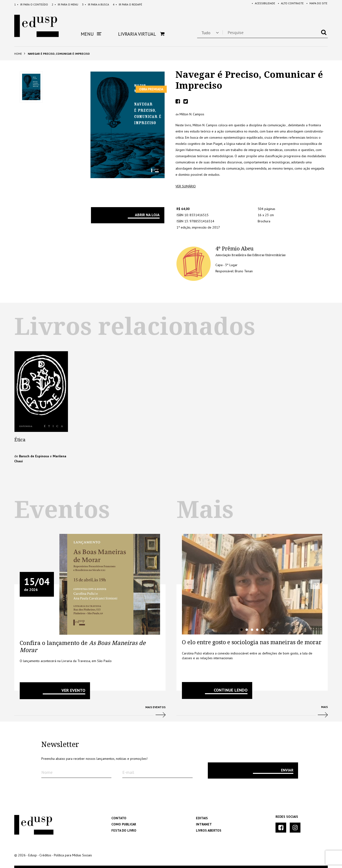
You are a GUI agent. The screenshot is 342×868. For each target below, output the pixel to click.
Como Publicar (124, 824)
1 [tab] (242, 630)
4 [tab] (257, 630)
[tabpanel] (252, 584)
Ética (20, 440)
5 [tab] (262, 630)
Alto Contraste (289, 4)
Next (315, 584)
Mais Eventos (90, 714)
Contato (119, 818)
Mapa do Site (316, 4)
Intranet (204, 824)
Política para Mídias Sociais (73, 855)
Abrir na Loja (147, 215)
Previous (189, 584)
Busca (95, 4)
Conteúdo (31, 4)
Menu (65, 4)
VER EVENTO (73, 690)
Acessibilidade (261, 4)
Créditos (45, 855)
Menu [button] (91, 34)
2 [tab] (247, 630)
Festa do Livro (124, 830)
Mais (252, 713)
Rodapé (127, 4)
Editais (202, 818)
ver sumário (186, 186)
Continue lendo (231, 690)
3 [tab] (252, 630)
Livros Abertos (209, 830)
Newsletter (60, 745)
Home (18, 54)
